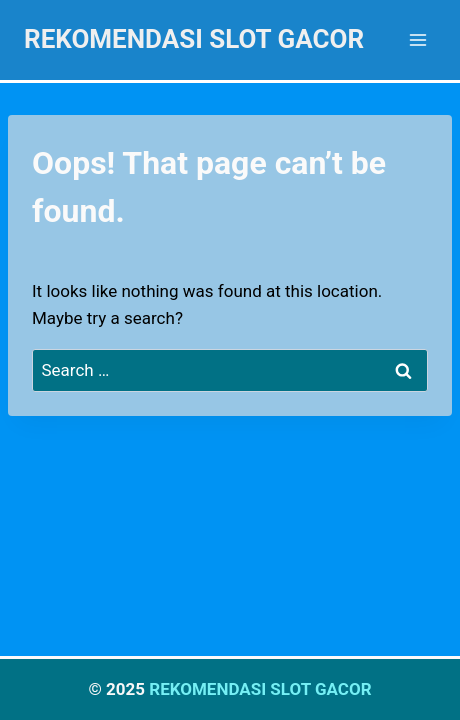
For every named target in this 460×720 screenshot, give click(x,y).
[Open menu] (417, 39)
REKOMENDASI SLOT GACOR (260, 689)
